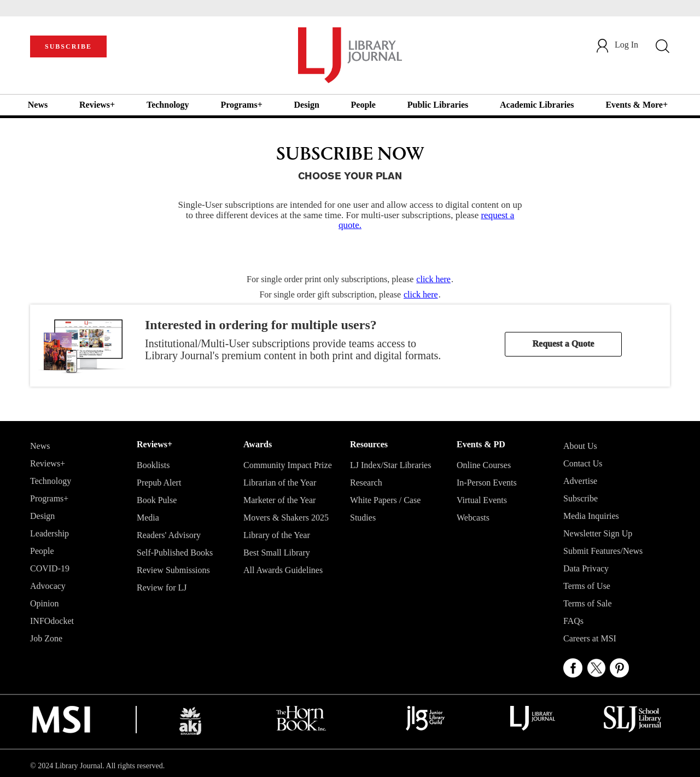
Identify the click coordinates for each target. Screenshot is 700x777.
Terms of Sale (588, 603)
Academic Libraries (537, 105)
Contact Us (583, 463)
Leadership (49, 533)
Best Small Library (277, 553)
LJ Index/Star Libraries (390, 465)
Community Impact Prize (288, 465)
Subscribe (581, 498)
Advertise (580, 481)
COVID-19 (50, 568)
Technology (168, 105)
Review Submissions (173, 570)
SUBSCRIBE (68, 46)
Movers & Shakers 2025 (286, 518)
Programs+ (241, 105)
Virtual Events (482, 500)
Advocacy (48, 586)
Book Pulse (157, 500)
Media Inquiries (591, 516)
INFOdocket (52, 621)
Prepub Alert (159, 483)
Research (366, 483)
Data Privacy (586, 568)
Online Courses (484, 465)
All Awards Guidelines (283, 570)
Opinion (44, 603)
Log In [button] (617, 45)
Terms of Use (587, 586)
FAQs (573, 621)
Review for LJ (162, 588)
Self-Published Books (175, 553)
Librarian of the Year (280, 483)
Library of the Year (277, 535)
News (38, 105)
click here (433, 279)
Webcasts (473, 518)
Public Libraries (438, 105)
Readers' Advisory (169, 535)
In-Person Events (487, 483)
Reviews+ (97, 105)
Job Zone (46, 638)
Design (307, 105)
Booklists (153, 465)
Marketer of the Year (279, 500)
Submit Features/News (603, 551)
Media (148, 518)
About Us (580, 446)
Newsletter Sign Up (598, 533)
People (363, 105)
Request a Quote (564, 344)
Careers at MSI (590, 638)
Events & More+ (637, 105)
